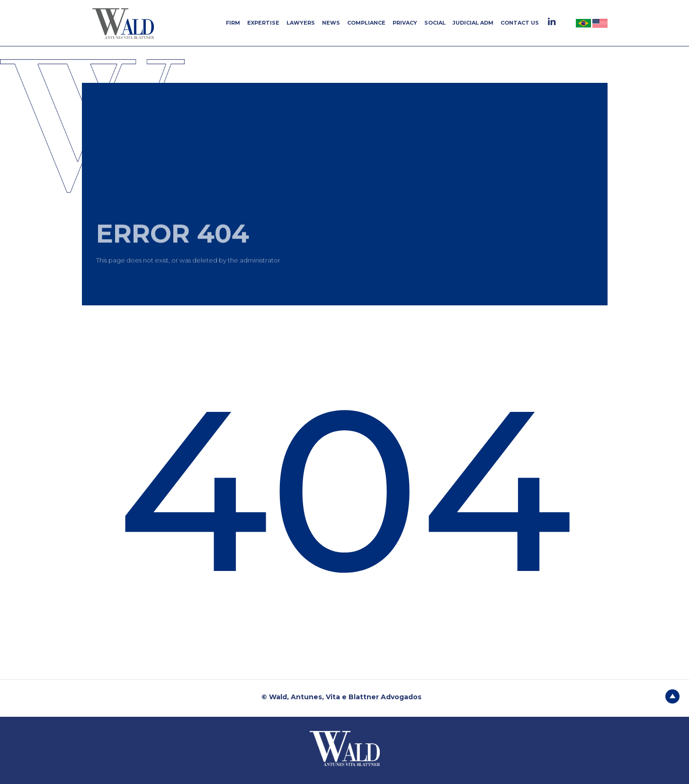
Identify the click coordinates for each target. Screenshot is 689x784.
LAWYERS (301, 23)
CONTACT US (520, 23)
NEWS (331, 23)
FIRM (233, 23)
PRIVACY (405, 23)
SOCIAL (435, 23)
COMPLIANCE (366, 23)
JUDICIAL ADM (473, 23)
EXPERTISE (263, 23)
